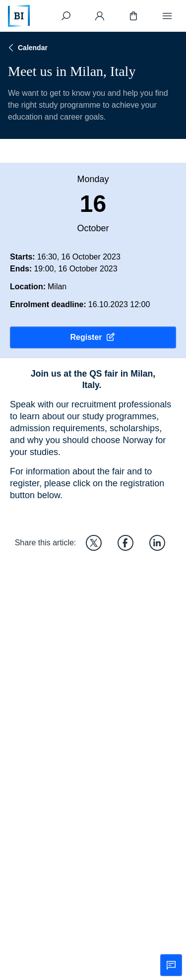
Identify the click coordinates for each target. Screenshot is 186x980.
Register (93, 337)
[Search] (66, 16)
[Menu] (167, 16)
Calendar (27, 48)
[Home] (19, 16)
